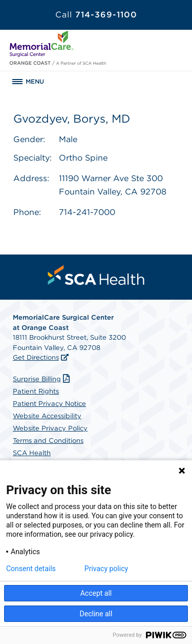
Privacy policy (106, 569)
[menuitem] (96, 275)
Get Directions (36, 357)
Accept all (96, 593)
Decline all (96, 614)
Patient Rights (36, 391)
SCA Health (32, 453)
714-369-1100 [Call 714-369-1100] (96, 15)
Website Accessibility (47, 416)
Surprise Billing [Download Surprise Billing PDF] (42, 379)
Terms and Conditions (48, 441)
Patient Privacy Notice (49, 404)
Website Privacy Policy (50, 428)
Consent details (31, 569)
